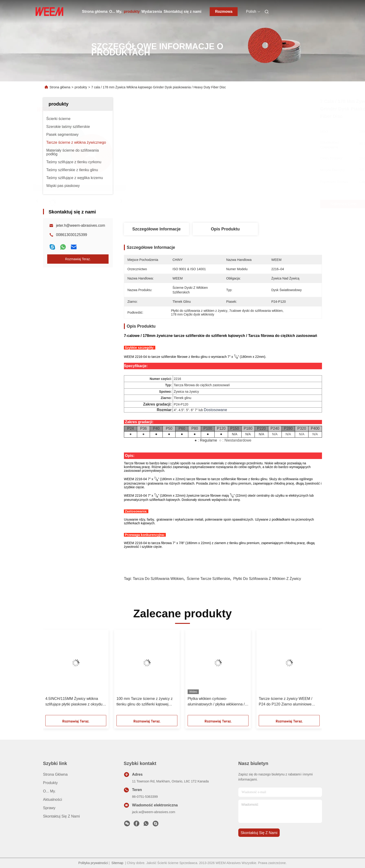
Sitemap (117, 863)
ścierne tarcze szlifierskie (208, 579)
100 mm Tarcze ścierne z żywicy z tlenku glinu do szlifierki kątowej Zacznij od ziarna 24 (145, 702)
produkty (132, 12)
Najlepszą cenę (252, 204)
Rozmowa (224, 12)
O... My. (116, 12)
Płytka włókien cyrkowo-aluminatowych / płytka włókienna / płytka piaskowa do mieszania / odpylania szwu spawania (216, 702)
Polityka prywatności (93, 863)
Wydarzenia (152, 12)
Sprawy (49, 808)
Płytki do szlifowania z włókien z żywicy (267, 579)
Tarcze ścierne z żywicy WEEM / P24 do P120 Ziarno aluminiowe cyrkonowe (285, 702)
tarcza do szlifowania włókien (158, 579)
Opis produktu (225, 229)
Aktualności (53, 800)
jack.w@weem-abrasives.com (154, 812)
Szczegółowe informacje (156, 229)
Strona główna (95, 12)
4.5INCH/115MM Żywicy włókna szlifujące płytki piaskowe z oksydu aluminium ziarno (74, 702)
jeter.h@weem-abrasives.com (81, 225)
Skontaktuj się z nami (183, 12)
